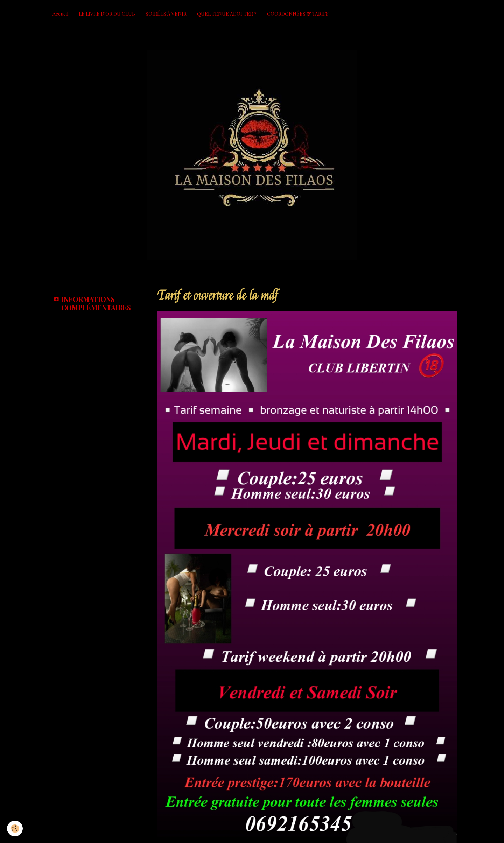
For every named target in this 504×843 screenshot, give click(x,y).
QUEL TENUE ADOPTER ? (227, 14)
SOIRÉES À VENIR (166, 14)
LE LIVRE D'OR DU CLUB (107, 14)
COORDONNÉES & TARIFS (298, 14)
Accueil (60, 14)
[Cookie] (15, 828)
